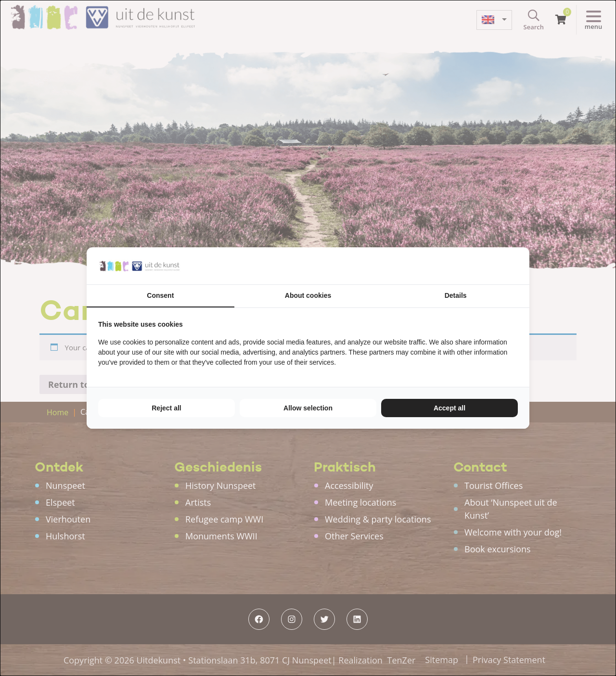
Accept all (449, 408)
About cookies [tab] (308, 295)
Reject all (166, 408)
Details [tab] (456, 295)
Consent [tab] (160, 295)
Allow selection (308, 408)
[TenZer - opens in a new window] (518, 266)
